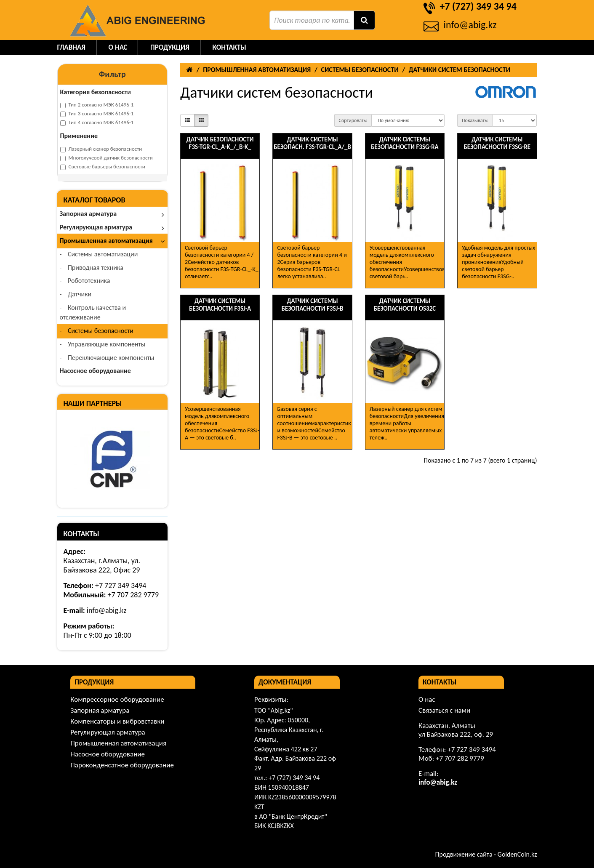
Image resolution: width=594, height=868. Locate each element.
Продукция (170, 47)
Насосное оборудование (95, 371)
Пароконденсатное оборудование (122, 765)
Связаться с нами (444, 710)
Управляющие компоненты (103, 344)
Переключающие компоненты (108, 358)
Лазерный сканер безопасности (101, 149)
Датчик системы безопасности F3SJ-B (313, 305)
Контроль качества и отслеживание (93, 312)
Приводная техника (92, 268)
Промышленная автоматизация (113, 241)
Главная (71, 47)
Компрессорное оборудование (117, 699)
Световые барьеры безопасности (103, 167)
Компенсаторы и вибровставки (117, 721)
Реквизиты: (271, 699)
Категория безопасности (96, 92)
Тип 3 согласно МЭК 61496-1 (97, 114)
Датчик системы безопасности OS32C (405, 305)
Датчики (76, 294)
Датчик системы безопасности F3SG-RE (497, 143)
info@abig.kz (470, 25)
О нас (118, 47)
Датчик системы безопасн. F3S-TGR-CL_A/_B (312, 143)
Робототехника (86, 281)
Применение (79, 136)
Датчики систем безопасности (459, 70)
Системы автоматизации (100, 254)
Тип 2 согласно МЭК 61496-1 (97, 105)
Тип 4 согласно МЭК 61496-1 (97, 122)
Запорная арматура (112, 214)
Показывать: (475, 120)
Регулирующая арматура (112, 227)
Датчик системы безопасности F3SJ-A (220, 305)
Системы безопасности (97, 331)
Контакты (229, 47)
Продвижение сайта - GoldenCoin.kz (486, 854)
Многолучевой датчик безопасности (107, 158)
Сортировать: (353, 120)
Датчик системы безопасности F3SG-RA (405, 143)
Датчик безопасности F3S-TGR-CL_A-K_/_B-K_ (220, 143)
